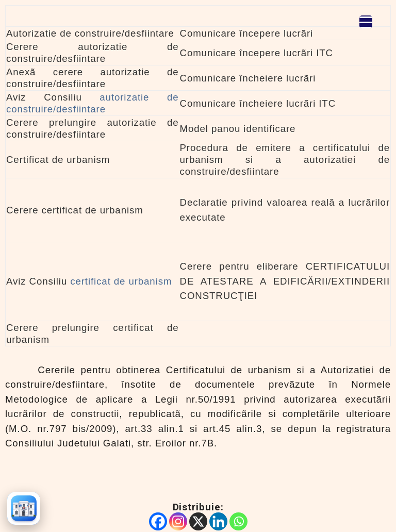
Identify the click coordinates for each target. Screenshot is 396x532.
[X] (198, 521)
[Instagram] (178, 521)
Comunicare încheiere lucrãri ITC (258, 103)
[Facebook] (158, 521)
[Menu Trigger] (366, 22)
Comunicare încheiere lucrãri (248, 78)
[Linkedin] (218, 521)
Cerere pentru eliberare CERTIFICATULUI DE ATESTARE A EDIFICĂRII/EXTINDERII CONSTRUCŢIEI (285, 281)
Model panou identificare (238, 129)
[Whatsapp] (238, 521)
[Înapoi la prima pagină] (24, 508)
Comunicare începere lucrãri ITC (257, 53)
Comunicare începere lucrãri (247, 33)
